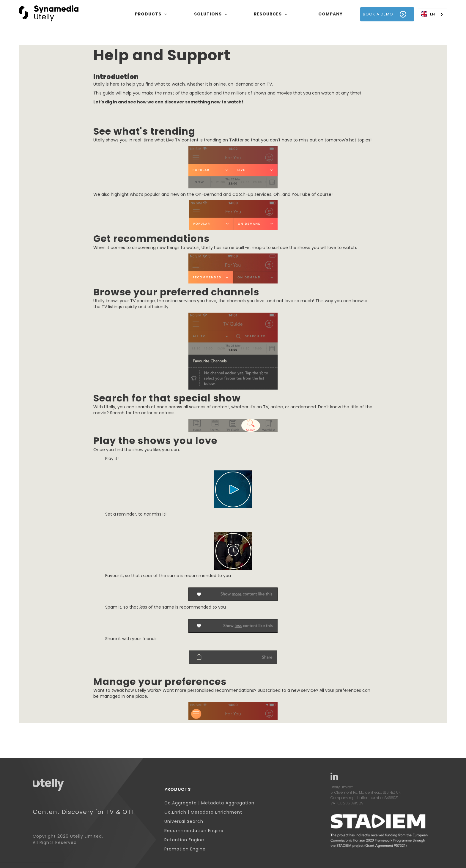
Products (178, 789)
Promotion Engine (185, 849)
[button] (151, 14)
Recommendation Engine (194, 831)
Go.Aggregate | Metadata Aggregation (209, 803)
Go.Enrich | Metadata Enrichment (203, 812)
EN (428, 14)
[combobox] (432, 14)
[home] (49, 14)
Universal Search (184, 821)
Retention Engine (184, 840)
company (330, 14)
